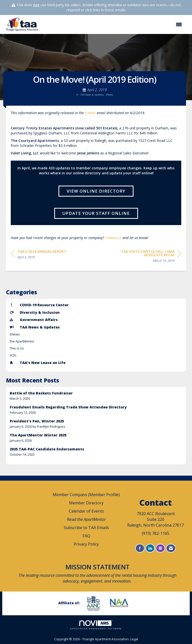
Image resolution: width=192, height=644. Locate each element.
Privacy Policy (86, 544)
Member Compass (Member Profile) (86, 495)
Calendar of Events (86, 511)
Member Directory (86, 503)
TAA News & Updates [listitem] (35, 327)
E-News (90, 113)
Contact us (113, 238)
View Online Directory (96, 191)
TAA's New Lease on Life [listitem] (38, 363)
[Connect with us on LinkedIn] (150, 548)
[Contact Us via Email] (171, 548)
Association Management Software (96, 625)
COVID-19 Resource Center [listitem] (39, 305)
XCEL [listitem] (13, 355)
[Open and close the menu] (114, 24)
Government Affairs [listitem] (34, 320)
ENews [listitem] (15, 334)
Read (86, 519)
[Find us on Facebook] (140, 548)
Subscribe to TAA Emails (86, 528)
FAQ (86, 536)
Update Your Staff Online (96, 213)
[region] (144, 257)
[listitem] (96, 396)
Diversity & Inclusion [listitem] (35, 312)
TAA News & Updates (92, 95)
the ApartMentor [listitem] (22, 341)
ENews (109, 95)
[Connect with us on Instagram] (160, 548)
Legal (134, 639)
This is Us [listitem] (17, 348)
